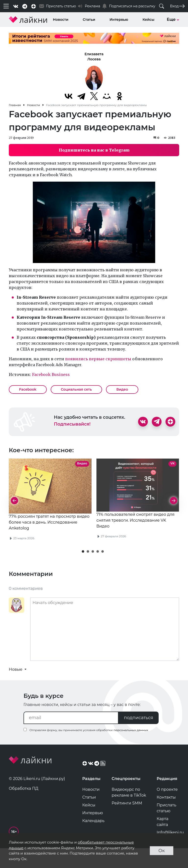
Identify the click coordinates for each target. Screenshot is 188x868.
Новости (61, 20)
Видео (122, 389)
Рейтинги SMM (127, 822)
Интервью (119, 20)
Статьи (89, 20)
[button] (83, 570)
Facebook (28, 389)
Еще (173, 19)
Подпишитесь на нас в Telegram (94, 150)
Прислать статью (166, 827)
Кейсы (148, 20)
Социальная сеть (76, 389)
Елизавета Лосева (94, 57)
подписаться (139, 736)
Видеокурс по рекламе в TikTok (129, 811)
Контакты (166, 816)
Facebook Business (51, 374)
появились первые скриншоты (98, 359)
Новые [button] (16, 688)
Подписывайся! (72, 424)
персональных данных (131, 749)
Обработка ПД (24, 807)
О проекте (167, 808)
